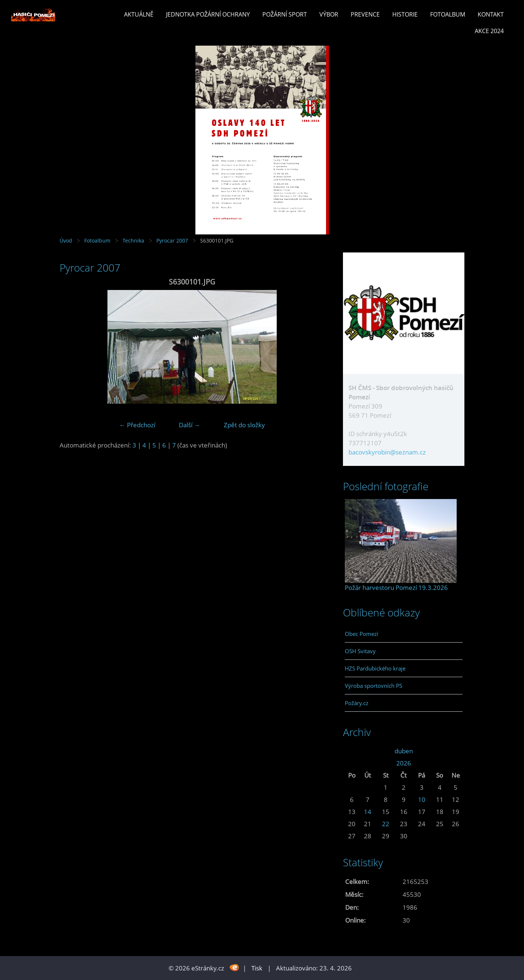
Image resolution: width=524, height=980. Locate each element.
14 (368, 812)
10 (422, 799)
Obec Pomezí (362, 634)
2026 (404, 763)
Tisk (257, 968)
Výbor (329, 14)
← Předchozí (137, 425)
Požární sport (285, 14)
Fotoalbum (448, 14)
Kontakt (491, 14)
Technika (133, 240)
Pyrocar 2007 (172, 240)
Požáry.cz (357, 703)
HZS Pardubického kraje (375, 668)
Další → (190, 425)
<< (352, 751)
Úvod (66, 240)
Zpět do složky (244, 425)
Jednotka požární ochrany (208, 14)
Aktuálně (139, 14)
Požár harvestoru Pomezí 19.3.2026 (396, 588)
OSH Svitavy (360, 651)
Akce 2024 (489, 31)
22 (386, 824)
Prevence (365, 14)
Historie (405, 14)
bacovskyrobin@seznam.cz (387, 452)
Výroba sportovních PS (373, 686)
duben (404, 751)
